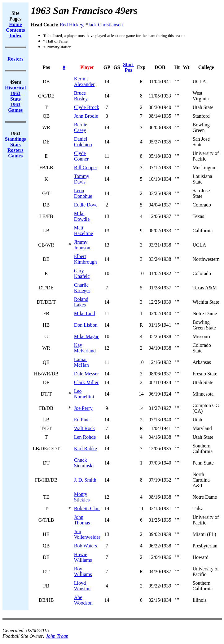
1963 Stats (15, 96)
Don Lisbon (86, 325)
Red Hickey (71, 25)
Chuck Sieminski (84, 463)
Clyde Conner (81, 156)
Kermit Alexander (84, 82)
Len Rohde (85, 437)
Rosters (15, 150)
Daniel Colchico (83, 142)
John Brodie (86, 116)
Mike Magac (87, 336)
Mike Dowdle (82, 216)
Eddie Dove (86, 205)
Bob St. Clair (87, 508)
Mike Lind (85, 313)
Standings (15, 139)
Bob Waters (86, 546)
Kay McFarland (85, 348)
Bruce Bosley (81, 96)
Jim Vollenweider (87, 534)
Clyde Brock (87, 107)
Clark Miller (86, 382)
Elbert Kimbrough (86, 259)
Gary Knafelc (82, 273)
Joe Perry (83, 408)
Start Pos (128, 67)
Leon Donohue (83, 193)
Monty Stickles (82, 497)
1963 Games (15, 107)
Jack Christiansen (105, 25)
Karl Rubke (86, 449)
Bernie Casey (81, 127)
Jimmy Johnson (82, 245)
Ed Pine (82, 420)
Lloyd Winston (82, 586)
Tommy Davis (82, 179)
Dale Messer (86, 374)
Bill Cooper (86, 168)
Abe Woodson (83, 600)
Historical (15, 88)
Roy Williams (83, 571)
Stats (15, 145)
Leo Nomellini (84, 394)
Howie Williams (83, 557)
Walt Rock (85, 428)
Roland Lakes (81, 302)
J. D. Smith (85, 480)
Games (15, 156)
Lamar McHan (81, 362)
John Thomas (82, 520)
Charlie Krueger (82, 288)
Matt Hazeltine (83, 231)
